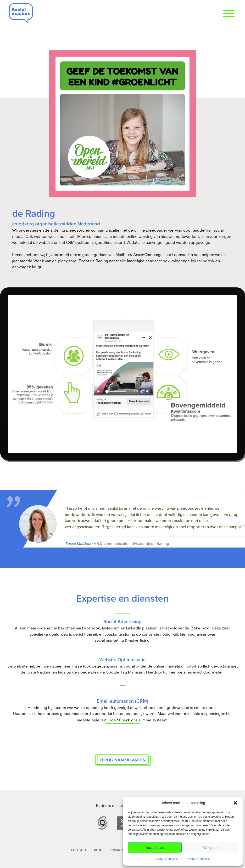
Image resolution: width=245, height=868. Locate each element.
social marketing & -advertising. (122, 640)
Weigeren (211, 848)
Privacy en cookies (166, 859)
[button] (235, 803)
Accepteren (155, 848)
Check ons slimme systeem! (144, 720)
